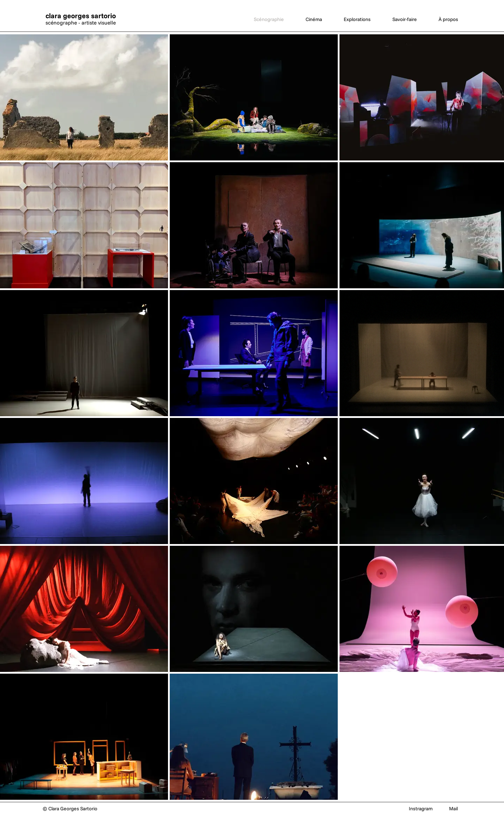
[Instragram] (421, 809)
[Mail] (453, 809)
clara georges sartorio (81, 16)
